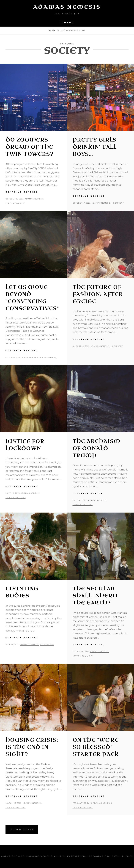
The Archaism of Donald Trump (97, 448)
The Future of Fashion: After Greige (98, 294)
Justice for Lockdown (25, 445)
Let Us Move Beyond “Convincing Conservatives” (32, 298)
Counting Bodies (22, 592)
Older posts (22, 829)
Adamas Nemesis (67, 7)
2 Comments (47, 645)
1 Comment (118, 203)
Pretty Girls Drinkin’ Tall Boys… (95, 147)
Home (52, 30)
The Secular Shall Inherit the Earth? (96, 596)
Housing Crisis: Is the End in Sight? (32, 747)
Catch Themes (122, 856)
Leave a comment (16, 203)
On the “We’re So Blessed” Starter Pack (96, 747)
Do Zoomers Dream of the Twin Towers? (29, 147)
